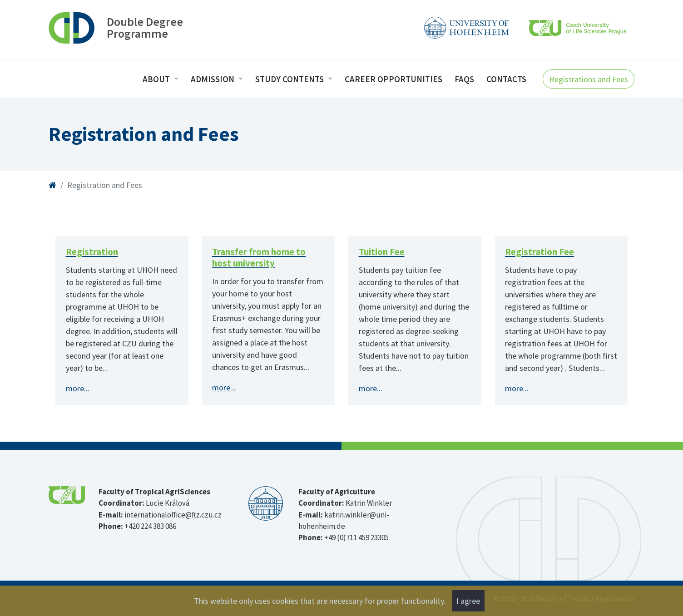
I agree (468, 601)
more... (78, 388)
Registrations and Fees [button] (589, 79)
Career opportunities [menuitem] (393, 79)
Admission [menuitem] (213, 79)
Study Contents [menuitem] (290, 79)
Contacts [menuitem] (506, 79)
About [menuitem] (157, 79)
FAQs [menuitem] (464, 79)
